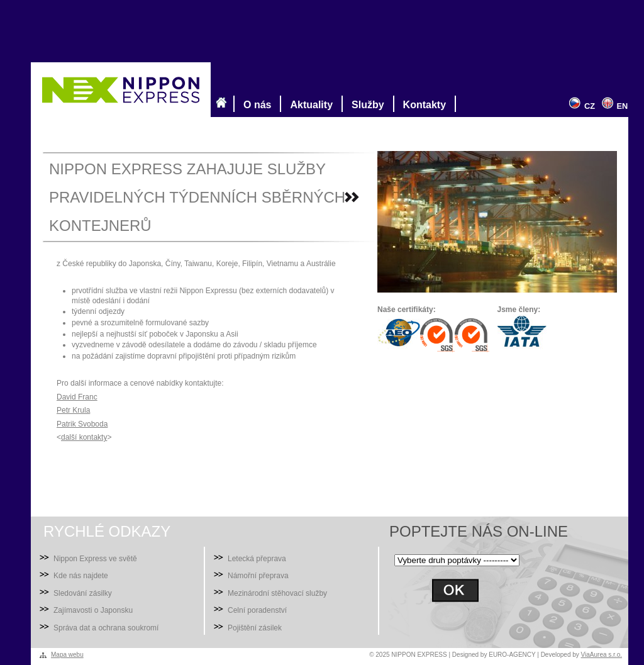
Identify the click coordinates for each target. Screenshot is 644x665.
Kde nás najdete (81, 576)
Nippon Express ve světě (95, 559)
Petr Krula (73, 410)
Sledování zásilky (83, 593)
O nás (255, 104)
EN (613, 106)
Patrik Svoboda (82, 424)
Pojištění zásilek (255, 628)
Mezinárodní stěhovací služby (277, 593)
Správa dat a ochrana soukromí (106, 628)
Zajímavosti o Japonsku (93, 610)
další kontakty (84, 437)
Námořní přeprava (258, 576)
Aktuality (309, 104)
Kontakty (422, 104)
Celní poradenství (257, 610)
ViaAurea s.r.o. (602, 655)
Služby (365, 104)
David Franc (77, 397)
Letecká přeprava (257, 559)
